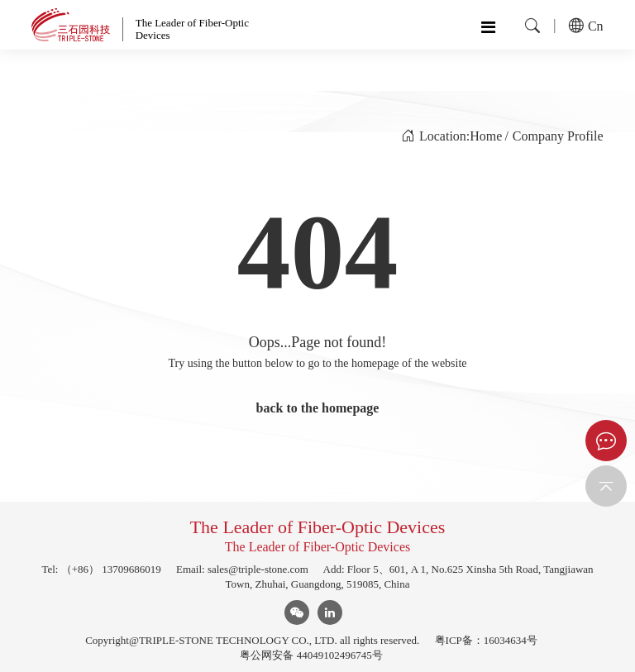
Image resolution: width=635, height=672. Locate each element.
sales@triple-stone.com (258, 569)
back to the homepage (318, 408)
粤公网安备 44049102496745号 (311, 655)
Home (486, 136)
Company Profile (558, 136)
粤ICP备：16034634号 (486, 640)
